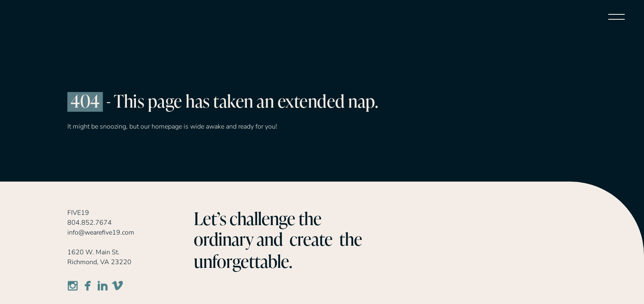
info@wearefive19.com (101, 233)
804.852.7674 (90, 223)
